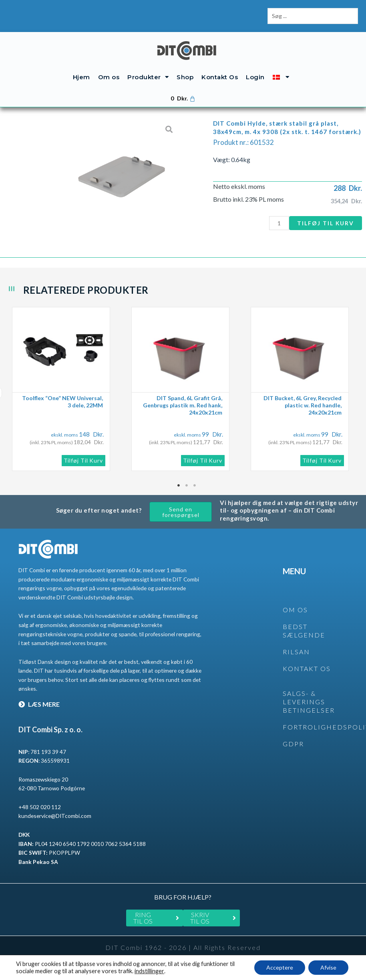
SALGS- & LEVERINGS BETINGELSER (309, 702)
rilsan (296, 652)
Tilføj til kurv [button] (83, 460)
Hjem (81, 77)
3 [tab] (195, 485)
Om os (109, 77)
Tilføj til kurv (326, 223)
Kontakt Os (220, 77)
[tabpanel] (68, 389)
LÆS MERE (39, 704)
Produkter (148, 77)
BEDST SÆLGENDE (304, 631)
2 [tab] (187, 485)
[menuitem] (281, 77)
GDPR (293, 744)
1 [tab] (179, 485)
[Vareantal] (279, 223)
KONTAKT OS (307, 668)
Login (255, 77)
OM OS (295, 610)
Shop (185, 77)
